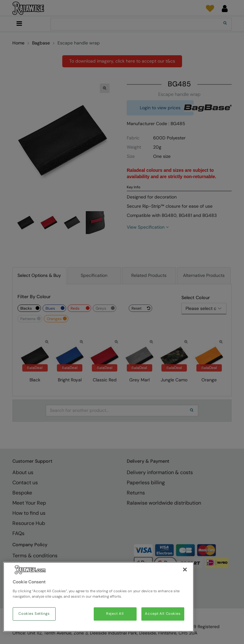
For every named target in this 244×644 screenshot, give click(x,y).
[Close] (185, 570)
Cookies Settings (34, 614)
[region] (98, 597)
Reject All (115, 614)
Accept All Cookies (163, 614)
